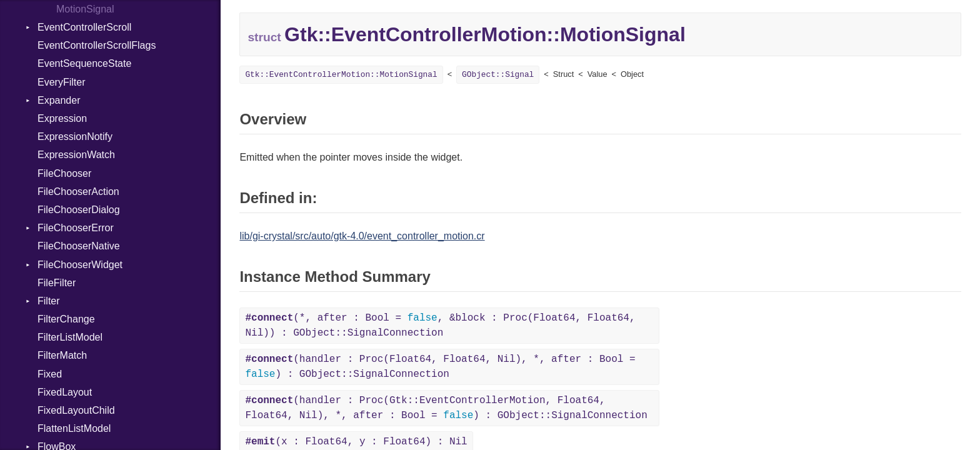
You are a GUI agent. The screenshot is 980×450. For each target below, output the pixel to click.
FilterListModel (70, 337)
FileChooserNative (79, 246)
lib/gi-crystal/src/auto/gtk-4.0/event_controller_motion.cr (362, 236)
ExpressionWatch (76, 155)
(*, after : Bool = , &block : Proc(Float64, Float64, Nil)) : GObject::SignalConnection (440, 326)
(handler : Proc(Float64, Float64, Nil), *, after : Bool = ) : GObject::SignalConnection (440, 367)
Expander (59, 100)
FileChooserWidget (80, 265)
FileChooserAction (78, 192)
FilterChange (66, 319)
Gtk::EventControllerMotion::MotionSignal (341, 75)
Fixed (50, 374)
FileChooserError (76, 228)
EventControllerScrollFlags (97, 45)
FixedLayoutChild (76, 410)
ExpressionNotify (75, 137)
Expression (62, 118)
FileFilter (57, 283)
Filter (49, 301)
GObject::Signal (498, 75)
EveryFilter (61, 82)
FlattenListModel (74, 428)
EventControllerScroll (84, 27)
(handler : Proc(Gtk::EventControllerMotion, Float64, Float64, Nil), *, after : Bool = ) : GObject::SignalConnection (446, 408)
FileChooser (64, 173)
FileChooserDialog (79, 210)
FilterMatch (62, 355)
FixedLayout (65, 392)
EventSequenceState (84, 63)
